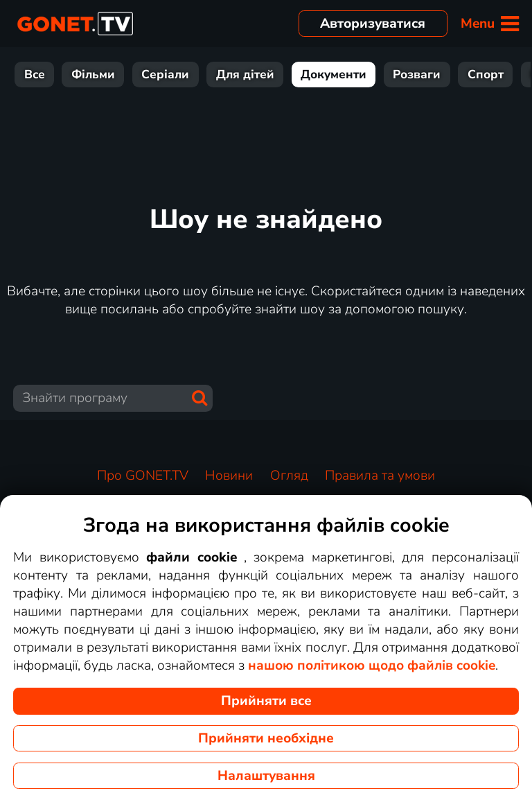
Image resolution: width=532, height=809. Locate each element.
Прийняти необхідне (266, 738)
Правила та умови (380, 476)
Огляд (289, 476)
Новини (486, 75)
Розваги (349, 75)
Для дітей (178, 75)
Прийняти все (266, 701)
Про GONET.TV (143, 476)
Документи (266, 75)
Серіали (98, 75)
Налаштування (266, 776)
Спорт (418, 75)
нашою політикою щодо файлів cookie (372, 666)
